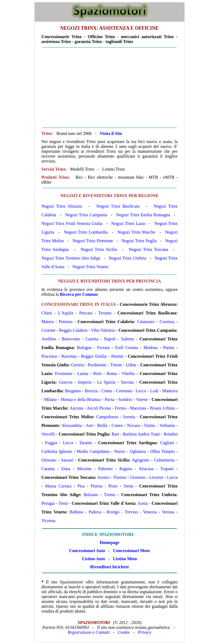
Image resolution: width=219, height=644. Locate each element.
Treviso (131, 512)
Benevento (71, 339)
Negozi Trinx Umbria (128, 258)
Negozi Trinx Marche (136, 232)
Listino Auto (94, 559)
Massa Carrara (58, 486)
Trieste (116, 365)
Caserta (92, 339)
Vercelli (48, 434)
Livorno (156, 477)
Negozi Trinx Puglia (139, 241)
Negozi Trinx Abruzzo (62, 206)
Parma (169, 348)
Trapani (167, 469)
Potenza (66, 322)
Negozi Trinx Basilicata (118, 206)
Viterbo (128, 374)
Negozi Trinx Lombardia (86, 232)
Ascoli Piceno (99, 408)
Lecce (68, 443)
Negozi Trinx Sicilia (99, 249)
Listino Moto (125, 559)
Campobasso (107, 417)
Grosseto (138, 477)
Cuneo (117, 425)
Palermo (105, 469)
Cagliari (167, 443)
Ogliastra (138, 451)
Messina (84, 469)
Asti (89, 425)
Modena (151, 348)
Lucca (172, 477)
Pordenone (97, 365)
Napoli (110, 339)
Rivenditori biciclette (110, 567)
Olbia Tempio (162, 451)
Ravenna (69, 356)
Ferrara (103, 348)
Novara (133, 425)
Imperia (85, 382)
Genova (66, 382)
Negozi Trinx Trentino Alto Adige (71, 258)
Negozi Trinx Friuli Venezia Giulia (72, 223)
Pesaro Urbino (162, 408)
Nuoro (120, 451)
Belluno (76, 512)
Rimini (117, 356)
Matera (48, 322)
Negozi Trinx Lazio (128, 223)
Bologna (84, 348)
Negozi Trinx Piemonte (93, 241)
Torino (149, 425)
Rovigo (113, 512)
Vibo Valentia (103, 330)
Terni (63, 503)
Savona (127, 382)
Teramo (105, 313)
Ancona (76, 408)
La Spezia (106, 382)
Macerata (138, 408)
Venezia (150, 512)
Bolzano (91, 495)
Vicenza (48, 521)
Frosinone (64, 374)
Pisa (81, 486)
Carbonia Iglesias (57, 451)
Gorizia (77, 365)
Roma (112, 374)
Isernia (129, 417)
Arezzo (103, 477)
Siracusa (146, 469)
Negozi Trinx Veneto (90, 267)
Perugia (48, 503)
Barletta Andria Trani (141, 434)
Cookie (124, 632)
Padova (95, 512)
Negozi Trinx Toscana (149, 249)
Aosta (143, 503)
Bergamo (73, 391)
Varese (142, 399)
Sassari (67, 460)
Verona (168, 512)
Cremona (124, 391)
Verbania (167, 425)
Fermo (120, 408)
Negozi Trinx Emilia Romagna (143, 215)
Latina (83, 374)
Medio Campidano (93, 451)
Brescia (91, 391)
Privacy (145, 632)
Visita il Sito (111, 133)
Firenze (120, 477)
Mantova (170, 391)
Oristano (49, 460)
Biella (102, 425)
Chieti (47, 313)
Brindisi (171, 434)
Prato (113, 486)
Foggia (51, 443)
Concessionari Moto (131, 551)
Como (107, 391)
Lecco (141, 391)
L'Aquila (66, 313)
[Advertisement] (110, 88)
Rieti (97, 374)
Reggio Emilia (94, 356)
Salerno (128, 339)
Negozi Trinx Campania (86, 215)
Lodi (154, 391)
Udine (131, 365)
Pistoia (97, 486)
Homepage (110, 542)
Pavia (109, 399)
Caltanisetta (164, 460)
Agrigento (141, 460)
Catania (48, 469)
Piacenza (49, 356)
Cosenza (167, 322)
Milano (50, 399)
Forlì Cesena (127, 348)
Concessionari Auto (87, 551)
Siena (128, 486)
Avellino (49, 339)
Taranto (86, 443)
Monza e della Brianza (81, 399)
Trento (110, 495)
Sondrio (125, 399)
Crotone (48, 330)
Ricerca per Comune (79, 294)
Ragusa (126, 469)
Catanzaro (146, 322)
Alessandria (71, 425)
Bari (115, 434)
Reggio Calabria (73, 330)
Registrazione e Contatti (89, 632)
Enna (66, 469)
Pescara (86, 313)
